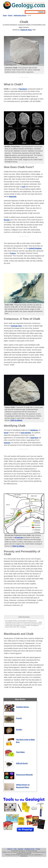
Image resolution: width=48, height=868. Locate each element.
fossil (6, 433)
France (13, 253)
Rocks (10, 15)
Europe (7, 220)
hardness (34, 430)
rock (23, 187)
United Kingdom (35, 248)
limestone (23, 89)
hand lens (34, 438)
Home (5, 15)
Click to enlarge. (16, 420)
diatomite (13, 196)
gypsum (7, 443)
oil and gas (19, 537)
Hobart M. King (26, 30)
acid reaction (26, 433)
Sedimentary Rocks (20, 15)
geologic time (16, 326)
